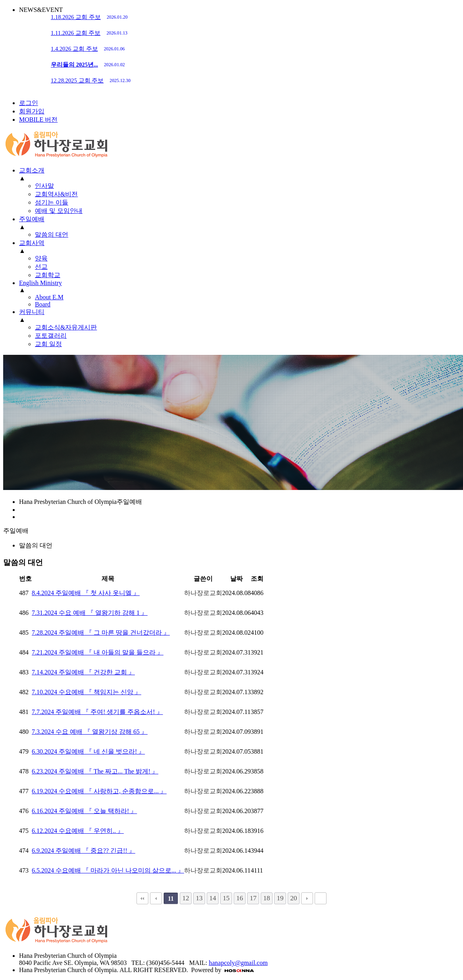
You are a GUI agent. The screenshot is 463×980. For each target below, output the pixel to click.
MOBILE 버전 (38, 120)
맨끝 (321, 898)
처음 (142, 898)
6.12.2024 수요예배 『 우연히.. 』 (78, 831)
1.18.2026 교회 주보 (89, 17)
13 (199, 898)
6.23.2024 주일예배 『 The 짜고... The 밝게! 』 (95, 771)
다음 (307, 898)
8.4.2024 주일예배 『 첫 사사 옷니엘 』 (86, 593)
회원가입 (32, 111)
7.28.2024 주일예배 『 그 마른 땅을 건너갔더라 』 (101, 633)
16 (239, 898)
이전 (156, 898)
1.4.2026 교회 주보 (88, 49)
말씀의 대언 (36, 545)
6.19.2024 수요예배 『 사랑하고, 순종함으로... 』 (99, 791)
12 (185, 898)
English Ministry (40, 283)
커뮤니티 (32, 312)
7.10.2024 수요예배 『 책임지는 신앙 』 (86, 692)
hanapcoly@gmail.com (238, 963)
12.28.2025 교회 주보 (91, 80)
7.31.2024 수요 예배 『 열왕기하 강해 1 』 (90, 613)
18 (266, 898)
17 (253, 898)
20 (293, 898)
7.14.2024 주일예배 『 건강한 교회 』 (83, 672)
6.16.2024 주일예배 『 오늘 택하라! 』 (84, 811)
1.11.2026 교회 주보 (89, 33)
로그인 (29, 103)
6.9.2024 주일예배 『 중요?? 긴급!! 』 (84, 851)
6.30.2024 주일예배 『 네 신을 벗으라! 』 (88, 751)
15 (226, 898)
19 (280, 898)
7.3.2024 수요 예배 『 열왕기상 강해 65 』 (90, 732)
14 (212, 898)
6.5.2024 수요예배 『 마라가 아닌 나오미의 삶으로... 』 (108, 870)
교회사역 (32, 243)
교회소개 (32, 170)
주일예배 (32, 219)
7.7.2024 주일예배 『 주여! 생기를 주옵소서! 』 (97, 712)
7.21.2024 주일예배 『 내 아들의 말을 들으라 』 (98, 652)
